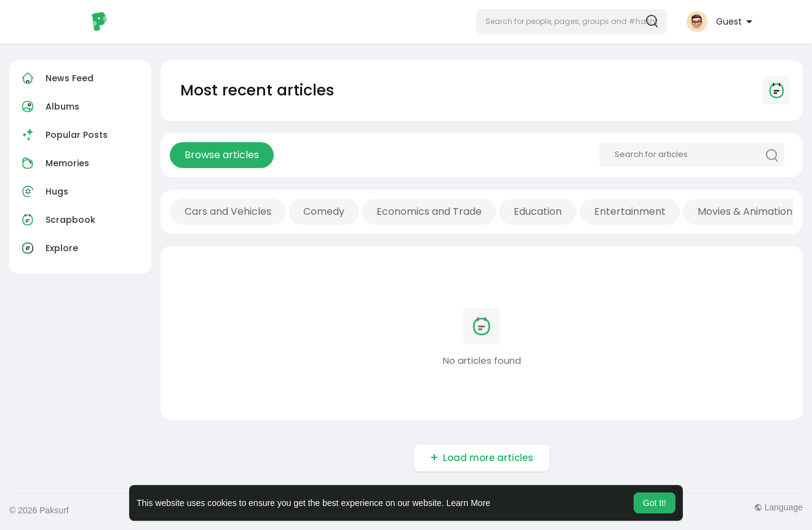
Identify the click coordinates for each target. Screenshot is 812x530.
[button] (571, 22)
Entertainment (630, 211)
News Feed (56, 78)
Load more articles (488, 458)
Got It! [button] (655, 503)
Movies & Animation (745, 211)
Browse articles (222, 155)
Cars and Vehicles (228, 211)
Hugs (43, 191)
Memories (54, 163)
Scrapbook (57, 220)
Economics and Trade (429, 211)
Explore (48, 248)
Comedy (324, 211)
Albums (49, 106)
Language (778, 507)
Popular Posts (63, 135)
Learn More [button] (469, 503)
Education (538, 211)
